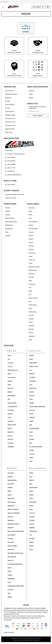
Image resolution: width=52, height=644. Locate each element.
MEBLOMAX (11, 520)
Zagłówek (32, 336)
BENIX (9, 385)
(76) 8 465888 (10, 164)
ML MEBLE (10, 539)
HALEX (31, 399)
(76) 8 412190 (10, 168)
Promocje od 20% (10, 122)
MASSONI (10, 477)
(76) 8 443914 (10, 161)
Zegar (30, 340)
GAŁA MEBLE (33, 381)
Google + (31, 98)
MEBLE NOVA (11, 506)
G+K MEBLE (32, 377)
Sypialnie (8, 236)
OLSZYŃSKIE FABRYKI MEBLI (15, 564)
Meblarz (10, 495)
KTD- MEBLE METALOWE (36, 447)
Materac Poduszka (34, 267)
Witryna (31, 333)
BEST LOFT (10, 388)
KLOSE (31, 432)
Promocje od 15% (10, 119)
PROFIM (10, 597)
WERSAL (31, 542)
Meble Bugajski (12, 502)
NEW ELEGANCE (12, 557)
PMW (9, 593)
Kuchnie (8, 215)
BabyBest (10, 381)
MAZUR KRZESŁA (12, 480)
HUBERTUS (32, 418)
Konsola (31, 232)
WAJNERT (32, 539)
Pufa (30, 288)
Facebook (32, 91)
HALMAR (32, 403)
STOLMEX (32, 520)
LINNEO (31, 458)
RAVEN (31, 473)
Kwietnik (31, 249)
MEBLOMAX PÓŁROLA (13, 524)
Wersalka (31, 326)
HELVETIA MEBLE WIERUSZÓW (37, 407)
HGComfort (32, 410)
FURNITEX (32, 374)
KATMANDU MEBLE (34, 429)
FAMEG (31, 359)
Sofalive (31, 499)
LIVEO (31, 461)
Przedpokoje (9, 229)
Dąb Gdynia (11, 421)
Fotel (30, 218)
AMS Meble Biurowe (13, 370)
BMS (9, 399)
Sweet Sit (32, 524)
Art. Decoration (12, 377)
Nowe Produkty (10, 112)
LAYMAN (32, 450)
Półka (30, 281)
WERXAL (32, 546)
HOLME (31, 414)
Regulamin (8, 98)
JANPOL (31, 421)
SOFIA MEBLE (33, 502)
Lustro (31, 263)
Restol (31, 477)
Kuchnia (31, 246)
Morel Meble (11, 542)
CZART (9, 418)
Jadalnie (8, 211)
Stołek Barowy (33, 305)
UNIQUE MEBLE (33, 531)
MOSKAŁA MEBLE (12, 546)
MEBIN (9, 491)
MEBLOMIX (11, 528)
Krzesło (31, 243)
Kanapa (31, 225)
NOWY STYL (11, 561)
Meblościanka (33, 270)
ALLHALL (10, 367)
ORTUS (9, 568)
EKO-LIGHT (10, 439)
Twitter (31, 94)
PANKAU (10, 575)
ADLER (9, 356)
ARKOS (9, 374)
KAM (31, 425)
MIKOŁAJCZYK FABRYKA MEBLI (16, 531)
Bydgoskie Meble (12, 403)
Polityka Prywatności (11, 94)
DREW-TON (10, 432)
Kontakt (7, 101)
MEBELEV (10, 488)
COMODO (10, 414)
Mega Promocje (10, 129)
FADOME (32, 356)
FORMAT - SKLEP (34, 367)
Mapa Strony (9, 132)
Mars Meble (11, 473)
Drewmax (10, 436)
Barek (30, 211)
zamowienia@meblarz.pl (13, 175)
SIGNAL (31, 491)
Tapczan (31, 315)
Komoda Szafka (33, 229)
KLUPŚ (31, 436)
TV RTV (31, 322)
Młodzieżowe (9, 225)
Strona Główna (9, 91)
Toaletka (31, 319)
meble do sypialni (9, 632)
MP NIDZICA (11, 550)
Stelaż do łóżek (33, 298)
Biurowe (8, 208)
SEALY (31, 484)
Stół (30, 301)
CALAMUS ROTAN (12, 407)
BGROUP (10, 392)
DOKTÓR (10, 429)
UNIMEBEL (32, 528)
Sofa (30, 295)
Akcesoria (32, 208)
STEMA (31, 506)
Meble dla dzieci (10, 218)
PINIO (9, 582)
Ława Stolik (32, 253)
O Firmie (8, 108)
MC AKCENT (11, 484)
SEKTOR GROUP (33, 488)
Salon (7, 232)
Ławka (31, 256)
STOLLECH (32, 513)
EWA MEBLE (11, 447)
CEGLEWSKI (11, 410)
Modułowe (32, 274)
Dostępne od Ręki (10, 115)
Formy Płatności (10, 105)
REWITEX (32, 480)
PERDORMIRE (11, 579)
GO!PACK (32, 392)
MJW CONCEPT (12, 535)
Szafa (30, 308)
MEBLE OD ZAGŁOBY (13, 509)
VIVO (31, 535)
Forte (31, 370)
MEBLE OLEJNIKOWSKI (14, 513)
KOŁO (31, 443)
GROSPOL (32, 396)
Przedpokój (32, 284)
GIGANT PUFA (33, 388)
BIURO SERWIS (11, 396)
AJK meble (10, 363)
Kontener (31, 236)
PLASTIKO (10, 590)
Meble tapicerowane (11, 222)
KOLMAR (32, 439)
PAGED (9, 571)
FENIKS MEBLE (33, 363)
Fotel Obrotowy (33, 222)
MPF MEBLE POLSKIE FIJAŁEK (15, 553)
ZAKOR (31, 550)
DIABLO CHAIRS (12, 425)
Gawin (31, 385)
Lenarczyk (32, 454)
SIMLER (31, 495)
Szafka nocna (33, 312)
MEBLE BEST (11, 499)
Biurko (31, 215)
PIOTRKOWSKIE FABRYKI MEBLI (16, 586)
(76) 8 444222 (10, 157)
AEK (9, 359)
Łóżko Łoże (32, 260)
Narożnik (31, 277)
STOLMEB (32, 517)
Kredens (31, 239)
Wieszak (31, 329)
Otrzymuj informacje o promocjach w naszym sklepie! (37, 107)
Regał (30, 291)
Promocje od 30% (10, 125)
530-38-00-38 (10, 171)
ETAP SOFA (11, 443)
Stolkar (31, 509)
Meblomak (10, 517)
